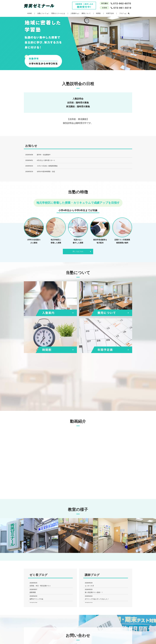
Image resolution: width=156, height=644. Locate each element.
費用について (86, 13)
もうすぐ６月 (89, 586)
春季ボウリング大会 (36, 599)
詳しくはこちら (78, 251)
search (129, 14)
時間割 (98, 13)
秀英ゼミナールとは (58, 13)
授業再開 (33, 592)
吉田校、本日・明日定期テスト (40, 586)
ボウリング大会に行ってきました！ (97, 599)
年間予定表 (110, 13)
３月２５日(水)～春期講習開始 (47, 166)
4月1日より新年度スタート (46, 160)
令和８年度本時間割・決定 (46, 172)
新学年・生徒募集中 (44, 155)
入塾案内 (74, 13)
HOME (30, 13)
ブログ (121, 13)
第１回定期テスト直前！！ (94, 592)
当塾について (42, 13)
